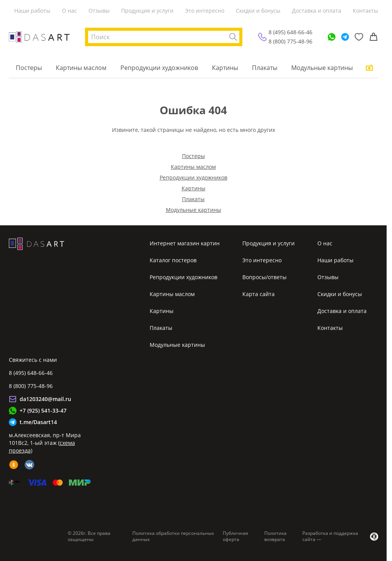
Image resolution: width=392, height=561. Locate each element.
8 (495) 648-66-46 (290, 32)
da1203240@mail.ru (45, 399)
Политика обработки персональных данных (173, 536)
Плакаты (265, 68)
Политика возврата (275, 536)
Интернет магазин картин (185, 243)
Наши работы (32, 11)
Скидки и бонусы (258, 11)
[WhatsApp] (332, 37)
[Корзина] (374, 37)
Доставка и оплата (317, 11)
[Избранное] (359, 37)
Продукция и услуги (147, 11)
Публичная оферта (235, 536)
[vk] (29, 465)
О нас (69, 11)
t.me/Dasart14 (38, 422)
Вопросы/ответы (264, 277)
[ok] (14, 465)
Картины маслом (81, 68)
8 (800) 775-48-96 (290, 41)
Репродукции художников (159, 68)
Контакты (365, 11)
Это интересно (205, 11)
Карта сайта (259, 294)
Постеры (29, 68)
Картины (225, 68)
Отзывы (99, 11)
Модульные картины (322, 68)
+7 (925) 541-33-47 (43, 410)
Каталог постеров (173, 260)
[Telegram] (345, 37)
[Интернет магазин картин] (39, 37)
